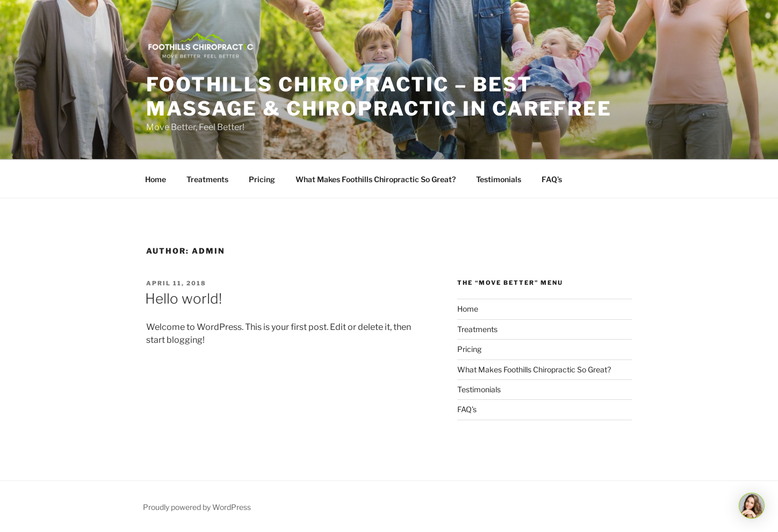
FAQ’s (552, 179)
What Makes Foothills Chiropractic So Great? (376, 179)
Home (156, 179)
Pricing (262, 179)
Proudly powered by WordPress (197, 507)
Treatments (207, 179)
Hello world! (183, 299)
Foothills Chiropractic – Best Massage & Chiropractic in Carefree (379, 96)
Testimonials (499, 179)
